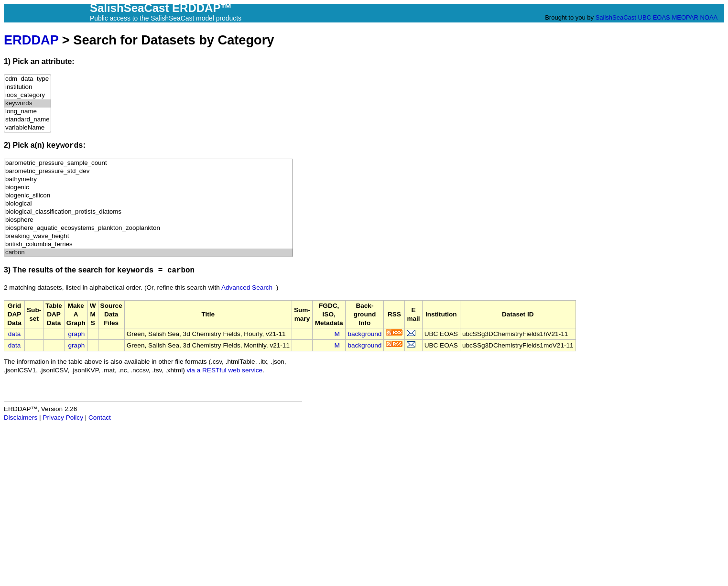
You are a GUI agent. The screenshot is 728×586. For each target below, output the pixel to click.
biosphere (148, 220)
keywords (27, 103)
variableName (27, 128)
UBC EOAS (654, 17)
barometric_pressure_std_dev (148, 171)
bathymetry (148, 179)
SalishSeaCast (616, 17)
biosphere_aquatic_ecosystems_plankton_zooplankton (148, 228)
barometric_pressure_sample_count (148, 163)
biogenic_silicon (148, 196)
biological (148, 204)
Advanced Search (247, 288)
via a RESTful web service (225, 370)
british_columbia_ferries (148, 244)
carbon (148, 253)
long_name (27, 112)
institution (27, 87)
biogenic (148, 188)
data (14, 334)
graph (77, 334)
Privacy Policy (63, 418)
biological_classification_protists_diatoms (148, 212)
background (364, 334)
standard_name (27, 120)
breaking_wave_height (148, 236)
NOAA (708, 17)
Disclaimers (21, 418)
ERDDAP (31, 40)
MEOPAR (685, 17)
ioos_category (27, 95)
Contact (100, 418)
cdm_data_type (27, 79)
